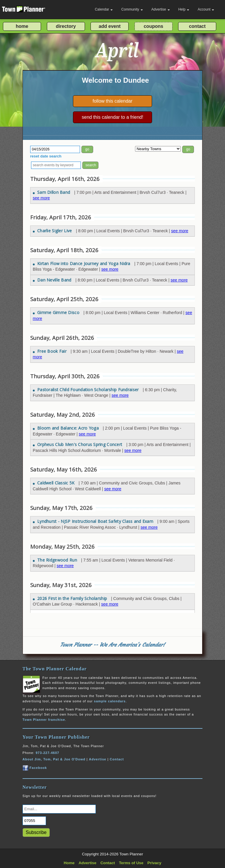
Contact (117, 759)
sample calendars (110, 701)
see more (41, 198)
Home (69, 863)
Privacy (154, 863)
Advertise (161, 9)
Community (132, 9)
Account (206, 9)
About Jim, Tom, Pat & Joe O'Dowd (54, 759)
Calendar (104, 9)
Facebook (35, 768)
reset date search (46, 156)
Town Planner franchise (44, 720)
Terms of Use (131, 863)
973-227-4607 (48, 753)
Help (184, 9)
